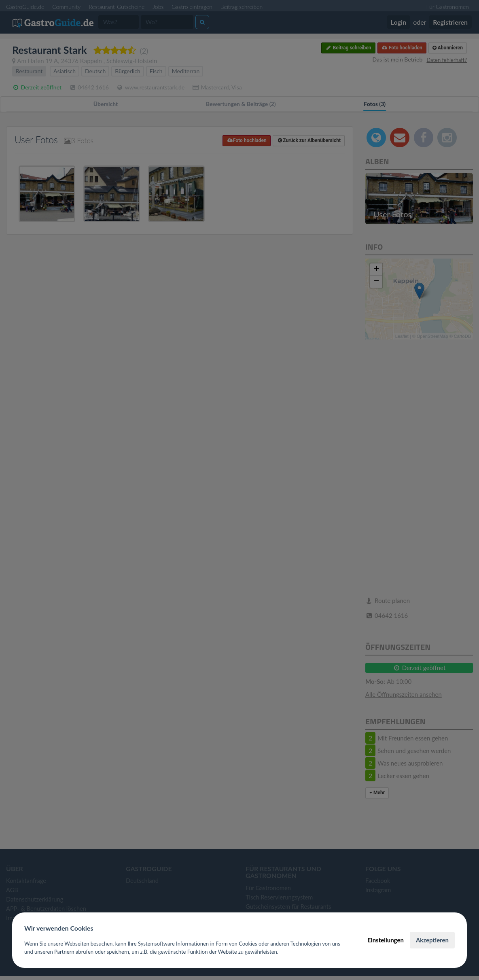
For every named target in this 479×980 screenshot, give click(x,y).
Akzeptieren (432, 940)
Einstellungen (386, 940)
